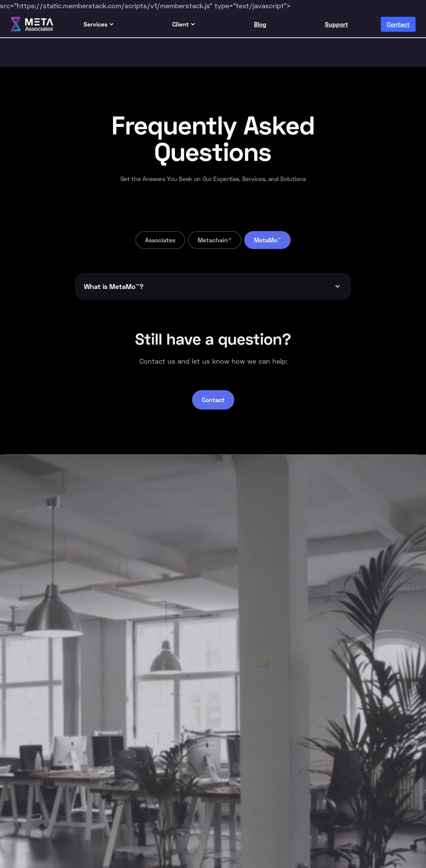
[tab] (160, 240)
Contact (213, 400)
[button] (99, 24)
